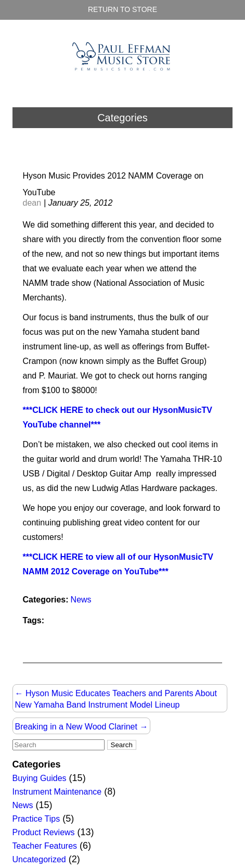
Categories (122, 118)
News (81, 600)
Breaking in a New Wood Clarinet (82, 727)
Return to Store (122, 9)
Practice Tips (36, 819)
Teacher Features (45, 846)
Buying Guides (40, 778)
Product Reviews (44, 832)
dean (32, 203)
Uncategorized (39, 859)
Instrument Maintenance (57, 792)
